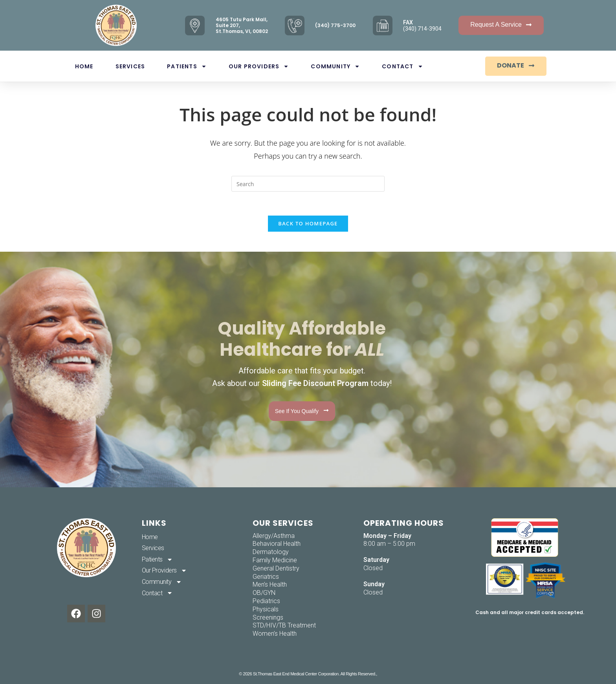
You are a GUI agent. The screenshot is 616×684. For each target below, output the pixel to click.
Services (130, 66)
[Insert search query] (308, 184)
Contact (402, 66)
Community (335, 66)
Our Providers (259, 66)
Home (84, 66)
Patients (187, 66)
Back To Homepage (308, 223)
